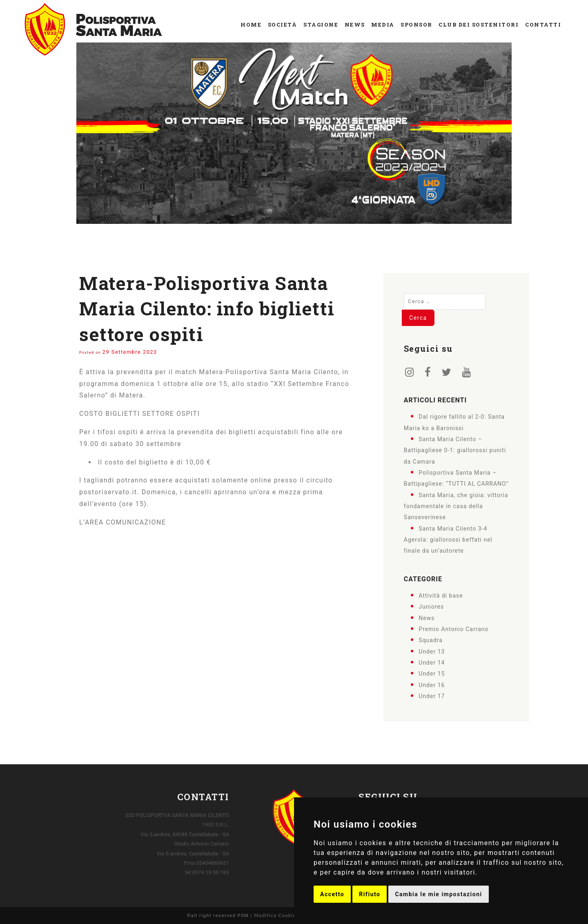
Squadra (431, 640)
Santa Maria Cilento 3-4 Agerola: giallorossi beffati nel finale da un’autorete (448, 539)
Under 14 (432, 663)
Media (383, 25)
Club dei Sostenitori (479, 25)
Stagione (321, 25)
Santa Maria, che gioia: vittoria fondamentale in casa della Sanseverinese (456, 506)
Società (283, 25)
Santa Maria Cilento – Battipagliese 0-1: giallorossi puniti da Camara (455, 450)
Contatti (543, 25)
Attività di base (441, 596)
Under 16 (432, 685)
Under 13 (432, 651)
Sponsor (416, 25)
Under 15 (432, 674)
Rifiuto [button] (370, 894)
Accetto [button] (332, 894)
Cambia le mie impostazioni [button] (438, 894)
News (355, 25)
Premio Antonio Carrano (453, 629)
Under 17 (432, 696)
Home (251, 25)
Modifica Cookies (276, 915)
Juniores (431, 607)
